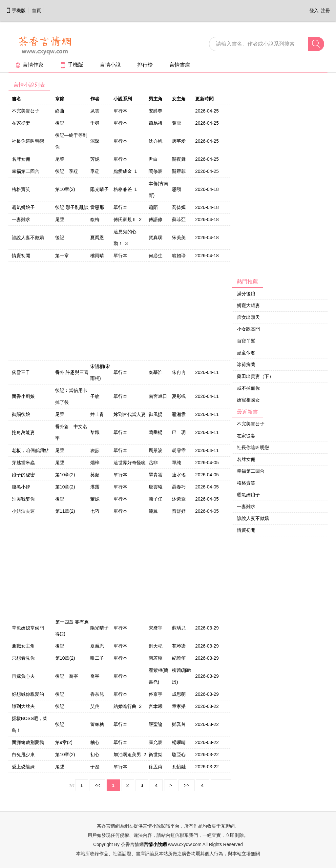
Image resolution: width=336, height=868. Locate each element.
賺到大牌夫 (23, 706)
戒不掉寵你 (248, 388)
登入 (314, 10)
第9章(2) (64, 742)
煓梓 (95, 463)
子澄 (95, 767)
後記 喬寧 (67, 676)
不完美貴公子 (26, 111)
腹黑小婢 (21, 487)
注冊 (325, 10)
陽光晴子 (99, 189)
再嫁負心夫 (23, 676)
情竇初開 (21, 256)
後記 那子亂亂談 (72, 207)
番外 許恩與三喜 (72, 372)
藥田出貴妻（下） (255, 376)
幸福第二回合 (26, 171)
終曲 (60, 111)
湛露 (95, 487)
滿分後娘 (246, 294)
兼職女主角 (23, 646)
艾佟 (95, 706)
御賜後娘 (21, 414)
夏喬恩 (97, 238)
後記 (60, 123)
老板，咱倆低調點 (30, 450)
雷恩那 (97, 207)
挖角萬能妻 (23, 432)
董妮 (95, 499)
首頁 (36, 10)
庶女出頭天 (248, 317)
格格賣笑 (21, 189)
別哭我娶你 (23, 499)
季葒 (95, 171)
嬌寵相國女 (248, 400)
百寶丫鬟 (246, 341)
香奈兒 (97, 694)
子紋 (95, 396)
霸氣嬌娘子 (23, 207)
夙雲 (95, 111)
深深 (95, 141)
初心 (95, 754)
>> (186, 785)
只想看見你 (23, 658)
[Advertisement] (280, 177)
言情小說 (110, 65)
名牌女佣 (21, 159)
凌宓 (95, 450)
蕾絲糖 (97, 724)
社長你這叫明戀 (28, 141)
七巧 (95, 511)
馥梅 (95, 219)
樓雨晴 (97, 256)
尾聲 (60, 159)
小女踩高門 (248, 329)
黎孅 (95, 432)
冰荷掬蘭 (246, 364)
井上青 (97, 414)
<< (97, 785)
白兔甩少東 (23, 754)
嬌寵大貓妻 (248, 305)
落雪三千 (21, 372)
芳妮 (95, 159)
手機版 (16, 10)
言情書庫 (180, 65)
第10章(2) (65, 189)
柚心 (95, 742)
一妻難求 (21, 219)
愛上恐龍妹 (23, 767)
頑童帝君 (246, 353)
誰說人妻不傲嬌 (28, 238)
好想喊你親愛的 (28, 694)
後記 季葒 (67, 171)
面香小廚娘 (23, 396)
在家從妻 (21, 123)
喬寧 (95, 676)
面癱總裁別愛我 (28, 742)
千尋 (95, 123)
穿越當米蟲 (23, 463)
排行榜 (145, 65)
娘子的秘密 (23, 475)
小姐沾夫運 (23, 511)
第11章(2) (65, 511)
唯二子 (97, 658)
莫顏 (95, 475)
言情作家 (29, 65)
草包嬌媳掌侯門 (28, 628)
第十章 (62, 256)
